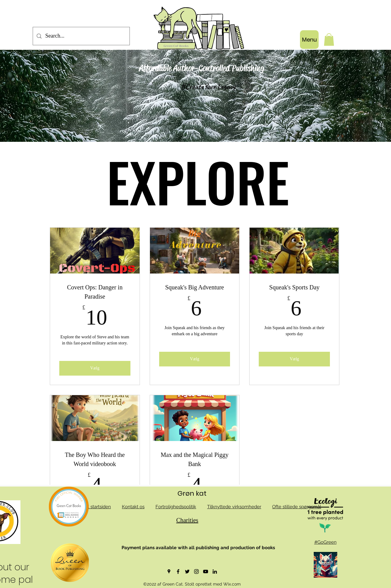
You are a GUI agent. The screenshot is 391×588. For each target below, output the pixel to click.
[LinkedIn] (215, 571)
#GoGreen (325, 542)
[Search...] (81, 36)
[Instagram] (196, 571)
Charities (187, 520)
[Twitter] (187, 571)
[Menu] (309, 40)
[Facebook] (178, 571)
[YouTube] (206, 571)
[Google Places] (169, 571)
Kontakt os (133, 507)
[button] (329, 40)
